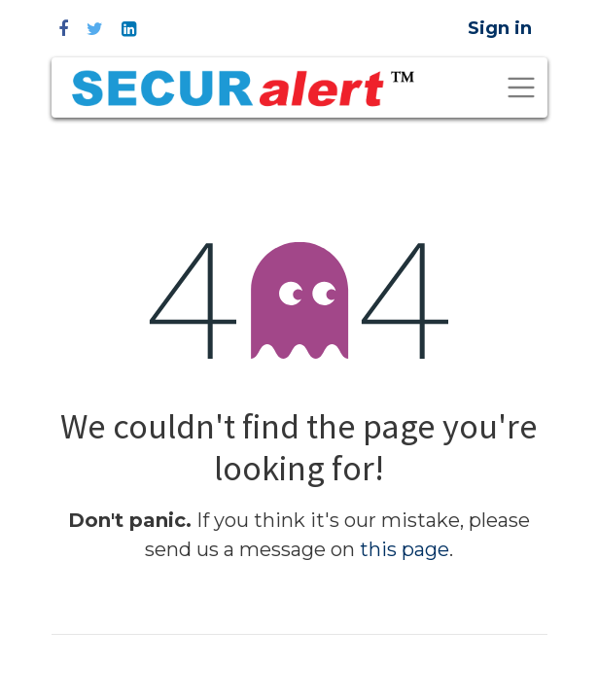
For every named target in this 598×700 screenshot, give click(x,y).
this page (405, 549)
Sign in (500, 28)
